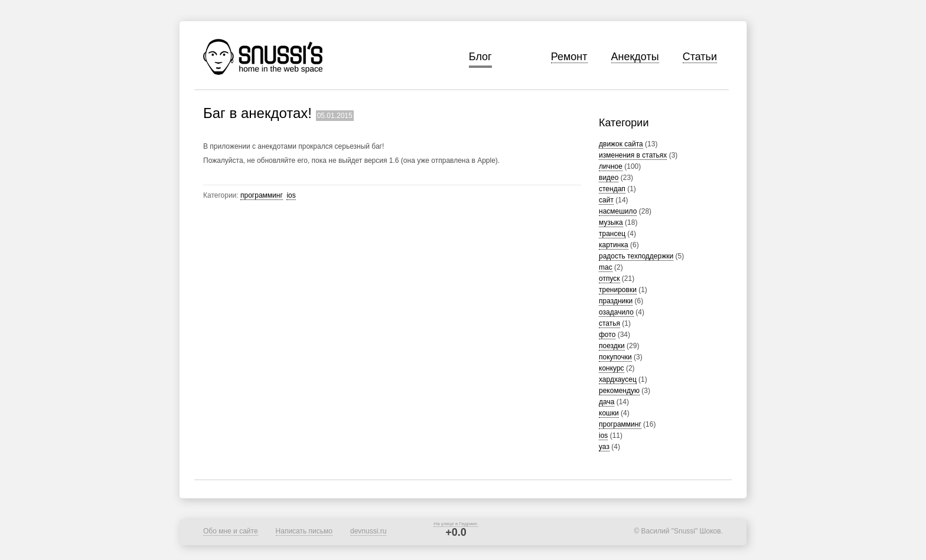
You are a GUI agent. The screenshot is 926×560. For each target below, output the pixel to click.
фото (607, 335)
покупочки (615, 357)
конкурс (612, 368)
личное (611, 166)
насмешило (618, 211)
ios (603, 435)
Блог (480, 57)
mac (606, 267)
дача (607, 402)
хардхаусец (618, 379)
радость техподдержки (636, 256)
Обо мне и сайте (231, 531)
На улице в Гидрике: (456, 524)
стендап (612, 189)
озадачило (616, 312)
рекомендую (619, 391)
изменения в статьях (633, 155)
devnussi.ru (368, 531)
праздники (616, 301)
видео (609, 178)
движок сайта (621, 144)
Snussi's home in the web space (263, 57)
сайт (606, 200)
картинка (614, 245)
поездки (612, 346)
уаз (604, 447)
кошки (609, 413)
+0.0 (456, 532)
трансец (612, 234)
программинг (620, 424)
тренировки (618, 290)
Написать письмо (304, 531)
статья (609, 323)
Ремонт (569, 57)
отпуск (609, 279)
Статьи (700, 57)
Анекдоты (635, 57)
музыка (611, 222)
